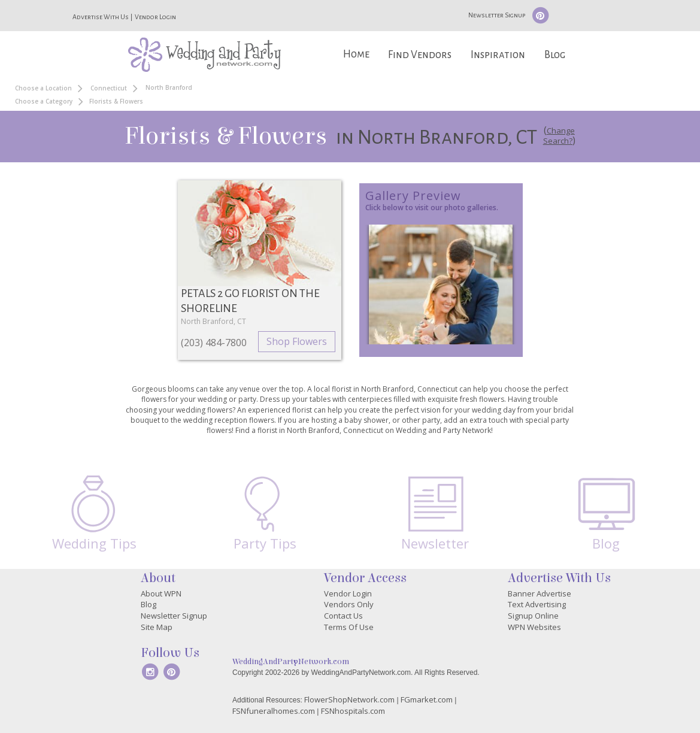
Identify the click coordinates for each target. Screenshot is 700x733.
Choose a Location (43, 88)
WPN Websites (534, 627)
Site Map (157, 627)
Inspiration (498, 55)
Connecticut (109, 88)
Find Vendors (420, 55)
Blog (555, 55)
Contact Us (343, 616)
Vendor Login (155, 17)
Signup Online (533, 616)
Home (356, 54)
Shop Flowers (297, 341)
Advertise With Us (101, 17)
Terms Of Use (349, 627)
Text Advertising (537, 604)
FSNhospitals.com (353, 711)
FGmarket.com (427, 699)
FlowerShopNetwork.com (349, 699)
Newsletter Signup (497, 15)
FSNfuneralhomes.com (274, 711)
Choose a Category (44, 101)
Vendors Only (349, 604)
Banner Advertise (540, 593)
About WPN (161, 593)
